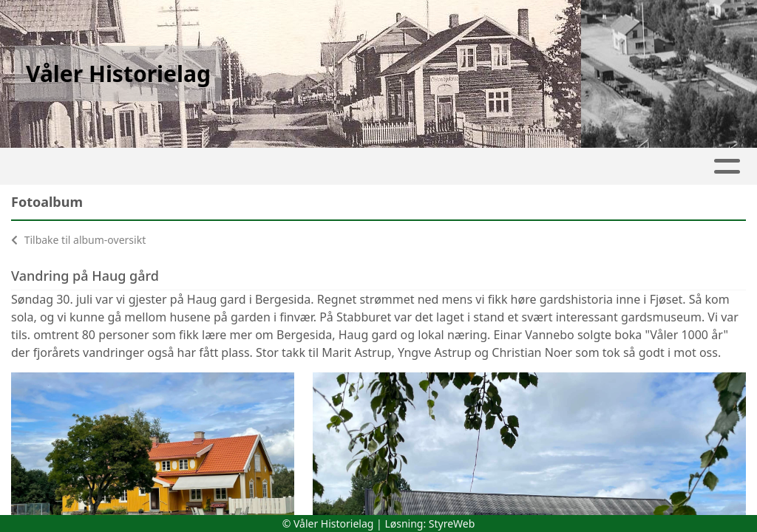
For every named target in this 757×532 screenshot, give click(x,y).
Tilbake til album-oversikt (78, 240)
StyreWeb (452, 524)
